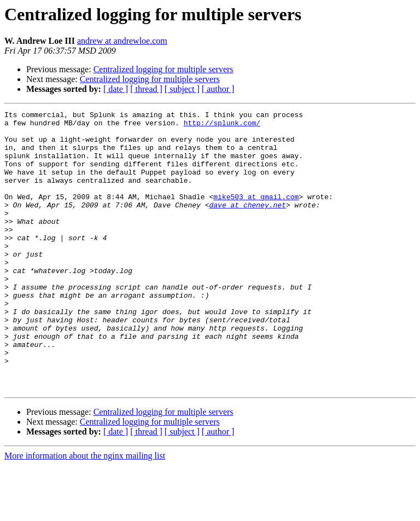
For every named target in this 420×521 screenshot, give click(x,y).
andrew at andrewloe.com (122, 41)
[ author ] (218, 89)
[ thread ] (146, 89)
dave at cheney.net (247, 224)
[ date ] (116, 89)
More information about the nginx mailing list (85, 511)
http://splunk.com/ (222, 126)
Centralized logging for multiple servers (164, 69)
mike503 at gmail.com (256, 215)
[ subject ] (182, 89)
